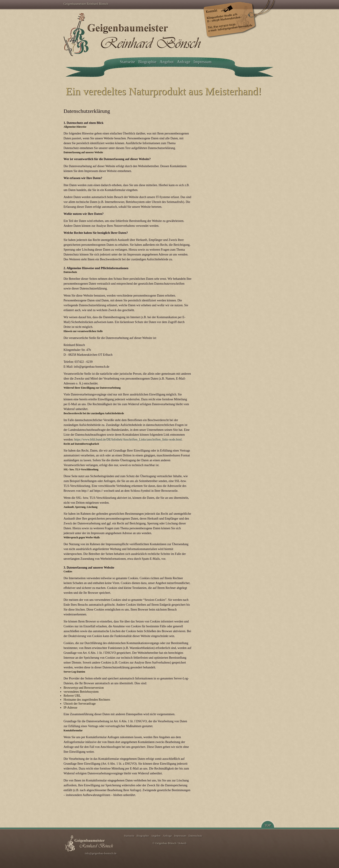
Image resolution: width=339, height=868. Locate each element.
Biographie (147, 62)
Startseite (127, 62)
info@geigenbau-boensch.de (101, 853)
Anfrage (184, 62)
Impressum (203, 62)
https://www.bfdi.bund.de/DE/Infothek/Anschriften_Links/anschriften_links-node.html (128, 440)
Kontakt (238, 19)
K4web (183, 843)
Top (268, 824)
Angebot (167, 62)
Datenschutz (195, 836)
